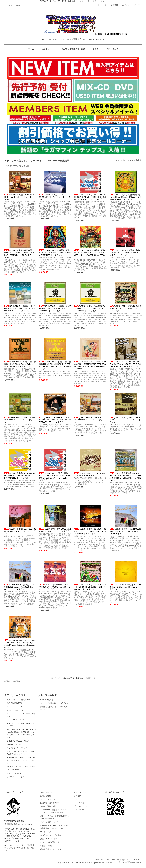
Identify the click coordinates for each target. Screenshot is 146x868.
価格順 (130, 160)
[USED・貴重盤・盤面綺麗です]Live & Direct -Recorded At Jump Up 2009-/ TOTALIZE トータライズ (126, 197)
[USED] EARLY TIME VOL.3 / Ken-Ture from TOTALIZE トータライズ (20, 420)
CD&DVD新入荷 (47, 700)
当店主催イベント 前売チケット (19, 700)
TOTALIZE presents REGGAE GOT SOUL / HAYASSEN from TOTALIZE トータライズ (55, 587)
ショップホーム (46, 792)
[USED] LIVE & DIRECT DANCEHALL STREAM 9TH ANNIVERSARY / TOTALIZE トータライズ (55, 420)
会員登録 (114, 5)
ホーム (31, 49)
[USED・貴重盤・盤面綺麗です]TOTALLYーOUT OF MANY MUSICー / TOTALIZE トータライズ (90, 308)
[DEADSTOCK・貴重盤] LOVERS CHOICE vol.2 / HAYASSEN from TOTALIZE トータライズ (20, 587)
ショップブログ (46, 846)
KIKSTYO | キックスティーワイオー (21, 766)
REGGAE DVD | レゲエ (16, 710)
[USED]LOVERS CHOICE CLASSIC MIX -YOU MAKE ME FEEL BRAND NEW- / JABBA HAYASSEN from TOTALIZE (91, 365)
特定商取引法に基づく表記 (73, 49)
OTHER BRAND (13, 770)
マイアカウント (100, 5)
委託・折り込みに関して (50, 839)
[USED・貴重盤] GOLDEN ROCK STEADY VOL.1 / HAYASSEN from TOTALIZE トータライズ (90, 531)
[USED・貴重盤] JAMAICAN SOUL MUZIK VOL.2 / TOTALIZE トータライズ (125, 420)
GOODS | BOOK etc (15, 773)
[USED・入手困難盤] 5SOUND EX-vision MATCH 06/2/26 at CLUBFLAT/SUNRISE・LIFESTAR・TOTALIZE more (125, 477)
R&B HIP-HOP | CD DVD (16, 720)
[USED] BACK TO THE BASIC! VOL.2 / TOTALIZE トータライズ (90, 474)
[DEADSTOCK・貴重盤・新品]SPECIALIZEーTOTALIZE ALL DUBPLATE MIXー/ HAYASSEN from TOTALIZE (91, 254)
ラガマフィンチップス (15, 777)
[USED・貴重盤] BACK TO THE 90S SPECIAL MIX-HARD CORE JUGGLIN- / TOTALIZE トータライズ (91, 197)
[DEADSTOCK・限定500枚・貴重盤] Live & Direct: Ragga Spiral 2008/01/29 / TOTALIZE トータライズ (20, 364)
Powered (124, 863)
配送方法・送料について (50, 803)
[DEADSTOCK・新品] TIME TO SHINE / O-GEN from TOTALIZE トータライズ (125, 587)
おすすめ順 (120, 160)
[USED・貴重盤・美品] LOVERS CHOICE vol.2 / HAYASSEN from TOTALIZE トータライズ (125, 531)
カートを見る (79, 803)
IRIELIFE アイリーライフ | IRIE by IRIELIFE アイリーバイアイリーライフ (21, 760)
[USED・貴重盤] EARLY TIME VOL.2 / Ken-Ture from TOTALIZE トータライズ (20, 197)
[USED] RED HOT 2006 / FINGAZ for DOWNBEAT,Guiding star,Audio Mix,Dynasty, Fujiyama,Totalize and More (20, 644)
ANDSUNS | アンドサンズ (17, 748)
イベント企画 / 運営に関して (52, 842)
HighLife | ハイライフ (15, 744)
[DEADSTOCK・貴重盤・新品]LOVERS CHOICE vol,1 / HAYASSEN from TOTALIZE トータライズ (20, 308)
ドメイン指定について (49, 822)
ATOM (81, 810)
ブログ (96, 49)
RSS (76, 810)
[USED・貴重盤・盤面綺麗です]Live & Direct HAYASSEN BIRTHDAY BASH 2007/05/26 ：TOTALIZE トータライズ (20, 254)
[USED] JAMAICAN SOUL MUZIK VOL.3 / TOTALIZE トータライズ (55, 530)
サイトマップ (46, 832)
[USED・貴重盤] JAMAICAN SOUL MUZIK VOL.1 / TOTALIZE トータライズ (20, 531)
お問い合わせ (112, 49)
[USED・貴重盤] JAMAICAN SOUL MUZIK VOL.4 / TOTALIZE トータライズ (55, 197)
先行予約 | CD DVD (14, 703)
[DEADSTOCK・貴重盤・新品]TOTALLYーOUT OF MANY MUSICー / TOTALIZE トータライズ (55, 308)
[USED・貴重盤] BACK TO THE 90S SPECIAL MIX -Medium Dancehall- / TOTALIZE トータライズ (20, 476)
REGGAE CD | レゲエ (15, 707)
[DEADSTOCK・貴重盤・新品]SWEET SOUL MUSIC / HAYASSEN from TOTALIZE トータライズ (55, 253)
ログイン (126, 5)
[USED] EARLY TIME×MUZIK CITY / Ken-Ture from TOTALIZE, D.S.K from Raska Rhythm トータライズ (125, 364)
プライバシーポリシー (83, 806)
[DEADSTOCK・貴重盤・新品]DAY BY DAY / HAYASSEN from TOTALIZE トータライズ (125, 253)
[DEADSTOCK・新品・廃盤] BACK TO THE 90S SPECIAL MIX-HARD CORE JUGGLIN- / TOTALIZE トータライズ (55, 477)
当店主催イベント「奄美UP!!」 (52, 835)
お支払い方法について (49, 799)
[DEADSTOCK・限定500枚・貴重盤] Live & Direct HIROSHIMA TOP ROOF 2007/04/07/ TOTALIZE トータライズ (55, 365)
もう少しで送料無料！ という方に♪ (54, 703)
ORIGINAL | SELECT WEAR (18, 741)
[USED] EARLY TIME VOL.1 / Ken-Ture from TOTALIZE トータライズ (90, 420)
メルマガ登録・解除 (48, 806)
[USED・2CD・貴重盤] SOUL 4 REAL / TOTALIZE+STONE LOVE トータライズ (125, 308)
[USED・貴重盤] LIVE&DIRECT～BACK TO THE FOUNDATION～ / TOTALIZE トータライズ (90, 587)
